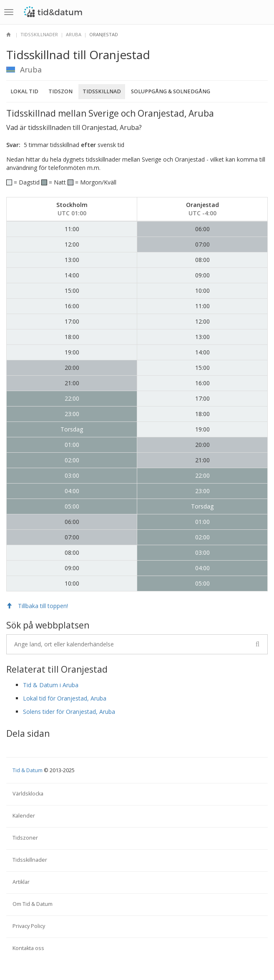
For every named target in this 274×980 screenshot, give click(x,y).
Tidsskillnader (39, 34)
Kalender (24, 816)
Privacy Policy (29, 926)
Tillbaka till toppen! (37, 606)
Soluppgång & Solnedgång (171, 91)
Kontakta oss (28, 948)
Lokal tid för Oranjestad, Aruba (65, 698)
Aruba (74, 34)
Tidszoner (25, 838)
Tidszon (60, 91)
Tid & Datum (28, 770)
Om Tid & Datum (33, 904)
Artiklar (21, 882)
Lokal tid (24, 91)
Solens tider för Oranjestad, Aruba (69, 712)
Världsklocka (28, 794)
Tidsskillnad (102, 91)
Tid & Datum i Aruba (51, 685)
